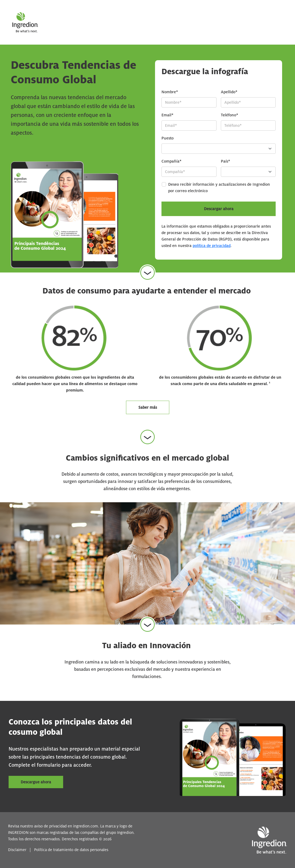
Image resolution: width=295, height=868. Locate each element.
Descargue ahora (36, 782)
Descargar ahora (219, 209)
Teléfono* (230, 115)
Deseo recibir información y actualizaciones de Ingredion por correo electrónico (219, 188)
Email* (168, 115)
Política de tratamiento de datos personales (71, 850)
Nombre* (170, 92)
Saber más (148, 407)
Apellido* (229, 92)
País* (226, 161)
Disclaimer (17, 850)
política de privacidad (212, 246)
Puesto (168, 138)
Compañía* (172, 161)
